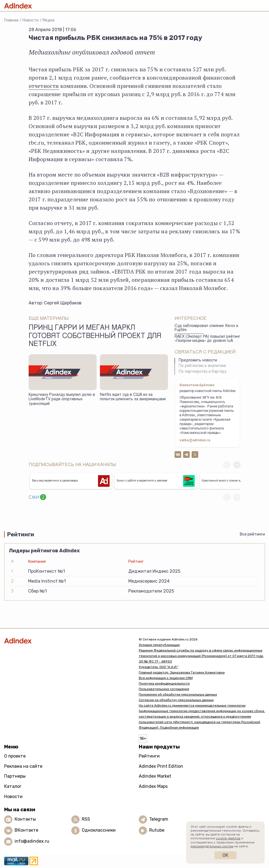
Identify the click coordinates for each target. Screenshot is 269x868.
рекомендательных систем (212, 846)
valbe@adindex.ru (195, 440)
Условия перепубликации (159, 645)
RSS (86, 819)
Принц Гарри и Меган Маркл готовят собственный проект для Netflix (95, 336)
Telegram (159, 819)
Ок (225, 855)
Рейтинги (149, 756)
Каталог (13, 786)
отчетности (44, 86)
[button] (237, 465)
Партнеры (15, 776)
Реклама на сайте (23, 766)
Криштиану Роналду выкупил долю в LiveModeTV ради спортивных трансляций (62, 400)
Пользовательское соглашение (164, 689)
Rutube (157, 830)
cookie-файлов (228, 838)
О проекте (15, 756)
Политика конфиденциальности (164, 683)
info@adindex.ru (32, 841)
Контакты (25, 819)
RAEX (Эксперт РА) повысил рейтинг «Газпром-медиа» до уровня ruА (207, 339)
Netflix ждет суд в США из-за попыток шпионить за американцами (133, 397)
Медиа (49, 20)
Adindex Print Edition (161, 766)
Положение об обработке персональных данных (178, 694)
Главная (11, 20)
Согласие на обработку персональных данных (176, 700)
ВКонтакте (26, 830)
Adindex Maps (153, 786)
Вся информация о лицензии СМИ (166, 678)
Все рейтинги (252, 534)
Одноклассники (99, 830)
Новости (31, 20)
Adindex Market (155, 776)
